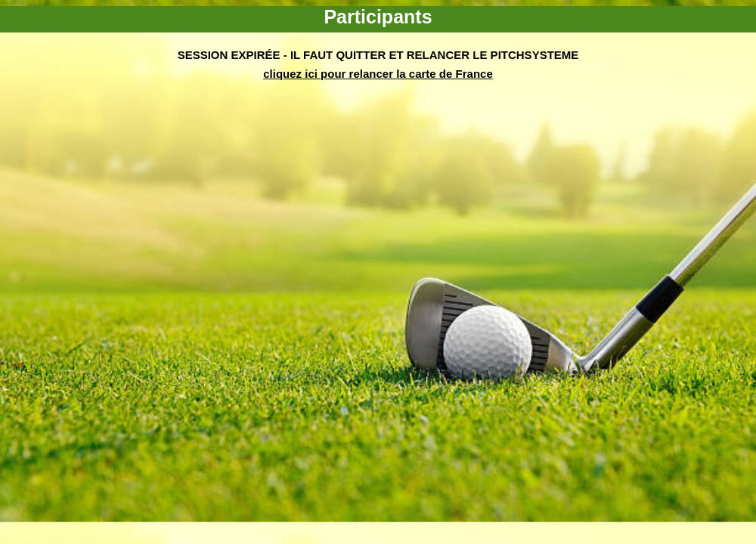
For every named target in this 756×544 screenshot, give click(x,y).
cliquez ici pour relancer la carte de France (378, 74)
